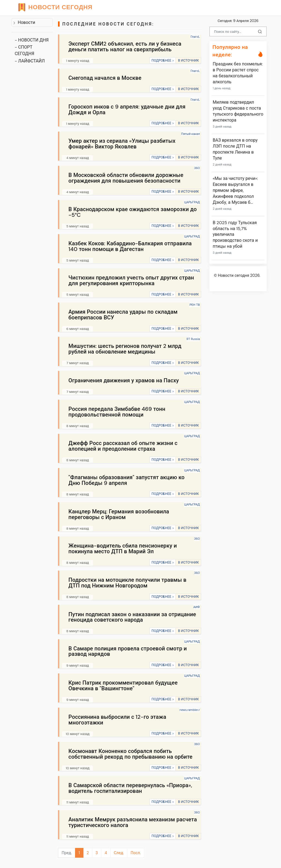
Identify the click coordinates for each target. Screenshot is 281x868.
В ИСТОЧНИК (188, 61)
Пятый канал (191, 134)
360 (197, 168)
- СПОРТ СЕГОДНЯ (24, 50)
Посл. (136, 853)
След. (119, 853)
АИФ (197, 607)
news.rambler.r (190, 710)
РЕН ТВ (195, 305)
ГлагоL (195, 37)
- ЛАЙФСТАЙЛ (30, 61)
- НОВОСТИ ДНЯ (32, 40)
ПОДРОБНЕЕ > (163, 61)
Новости (24, 22)
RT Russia (193, 339)
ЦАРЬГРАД (192, 202)
